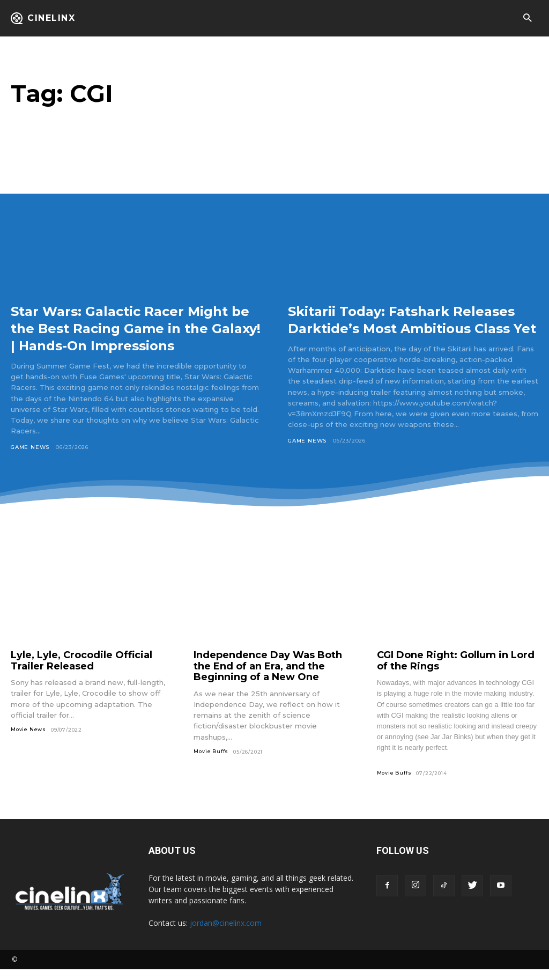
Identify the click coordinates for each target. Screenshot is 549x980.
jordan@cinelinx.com (226, 934)
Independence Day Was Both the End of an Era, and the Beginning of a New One (268, 677)
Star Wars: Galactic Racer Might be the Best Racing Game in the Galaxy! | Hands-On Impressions (136, 328)
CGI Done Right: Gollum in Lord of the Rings (456, 671)
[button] (527, 19)
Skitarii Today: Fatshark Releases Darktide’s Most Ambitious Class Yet (386, 328)
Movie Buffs (211, 762)
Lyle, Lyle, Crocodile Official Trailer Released (81, 671)
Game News (30, 447)
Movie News (28, 740)
